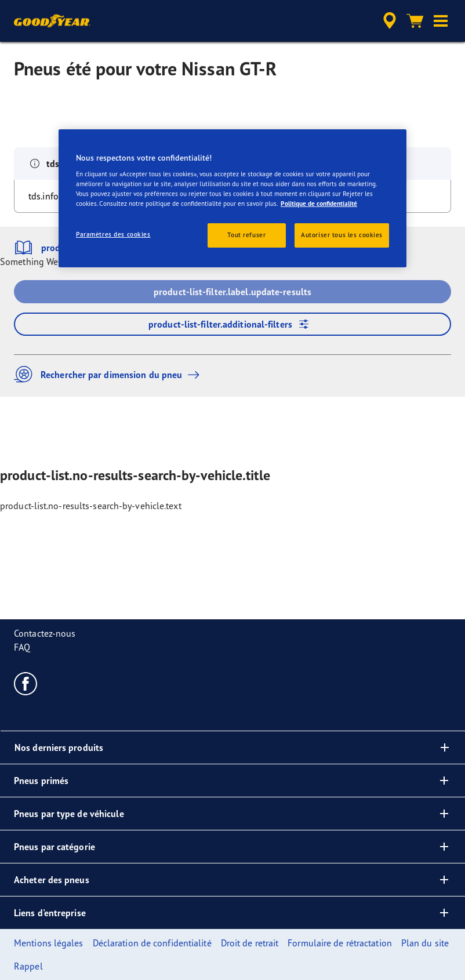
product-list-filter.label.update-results (232, 292)
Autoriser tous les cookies (342, 235)
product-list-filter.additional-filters (232, 324)
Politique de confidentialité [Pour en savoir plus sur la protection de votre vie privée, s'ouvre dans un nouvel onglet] (319, 204)
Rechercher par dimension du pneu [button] (110, 374)
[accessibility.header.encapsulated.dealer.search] (388, 21)
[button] (441, 21)
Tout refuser (246, 235)
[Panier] (415, 21)
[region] (232, 198)
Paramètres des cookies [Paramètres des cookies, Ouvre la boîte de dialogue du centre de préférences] (113, 234)
